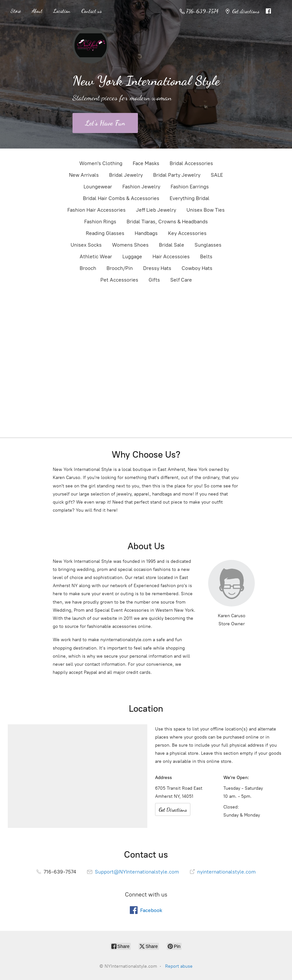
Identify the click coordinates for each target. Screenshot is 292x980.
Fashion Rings (100, 222)
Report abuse (179, 966)
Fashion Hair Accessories (96, 210)
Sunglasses (208, 245)
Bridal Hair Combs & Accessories (121, 198)
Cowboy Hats (197, 268)
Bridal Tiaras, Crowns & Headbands (167, 222)
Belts (206, 256)
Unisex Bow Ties (206, 210)
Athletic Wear (96, 256)
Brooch (88, 268)
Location (62, 11)
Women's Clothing (101, 163)
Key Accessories (187, 233)
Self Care (181, 280)
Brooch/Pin (120, 268)
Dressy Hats (157, 268)
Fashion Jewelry (141, 187)
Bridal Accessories (191, 163)
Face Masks (146, 163)
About (37, 11)
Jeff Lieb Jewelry (156, 210)
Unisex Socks (86, 245)
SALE (217, 175)
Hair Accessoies (171, 256)
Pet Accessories (119, 280)
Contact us (91, 11)
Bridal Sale (172, 245)
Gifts (154, 280)
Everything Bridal (190, 198)
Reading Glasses (105, 233)
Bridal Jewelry (126, 175)
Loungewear (98, 187)
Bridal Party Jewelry (177, 175)
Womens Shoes (130, 245)
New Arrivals (84, 175)
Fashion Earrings (190, 187)
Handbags (146, 233)
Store (16, 11)
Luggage (132, 256)
